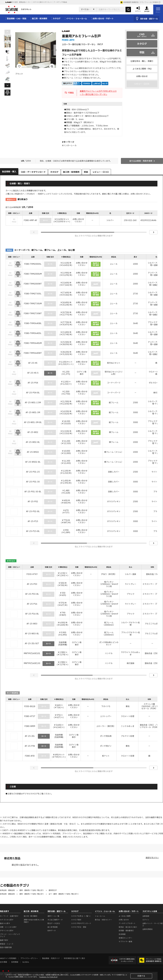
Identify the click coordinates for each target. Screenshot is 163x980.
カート (50, 373)
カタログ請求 (76, 920)
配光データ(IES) (54, 923)
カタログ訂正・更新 (79, 927)
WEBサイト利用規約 (51, 834)
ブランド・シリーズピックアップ (10, 935)
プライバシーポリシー (72, 834)
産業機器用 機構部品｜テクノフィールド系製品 (139, 2)
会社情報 (4, 962)
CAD (142, 35)
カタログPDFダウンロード (81, 923)
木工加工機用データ (55, 920)
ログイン (146, 920)
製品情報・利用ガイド (51, 958)
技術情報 (122, 934)
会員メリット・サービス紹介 (153, 925)
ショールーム (100, 916)
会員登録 (146, 916)
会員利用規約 (148, 929)
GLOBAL (26, 962)
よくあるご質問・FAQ (142, 69)
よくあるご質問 (125, 916)
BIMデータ (52, 931)
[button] (56, 50)
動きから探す (5, 923)
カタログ (142, 44)
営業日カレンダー (125, 938)
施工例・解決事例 (30, 916)
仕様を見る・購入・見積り (142, 61)
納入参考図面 (53, 927)
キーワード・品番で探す (9, 916)
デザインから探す (7, 931)
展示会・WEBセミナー (104, 920)
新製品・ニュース (7, 944)
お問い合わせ (142, 76)
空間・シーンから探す (8, 927)
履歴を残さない (152, 858)
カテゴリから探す (7, 920)
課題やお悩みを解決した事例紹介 (34, 921)
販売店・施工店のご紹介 (128, 927)
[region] (81, 218)
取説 (142, 53)
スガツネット (18, 9)
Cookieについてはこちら (48, 977)
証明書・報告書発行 (126, 931)
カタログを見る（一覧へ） (81, 916)
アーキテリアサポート (127, 923)
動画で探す (4, 940)
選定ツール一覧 (53, 916)
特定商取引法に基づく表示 (74, 958)
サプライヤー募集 (125, 942)
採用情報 (15, 962)
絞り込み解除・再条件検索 (141, 161)
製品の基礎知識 (6, 947)
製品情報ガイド (90, 834)
